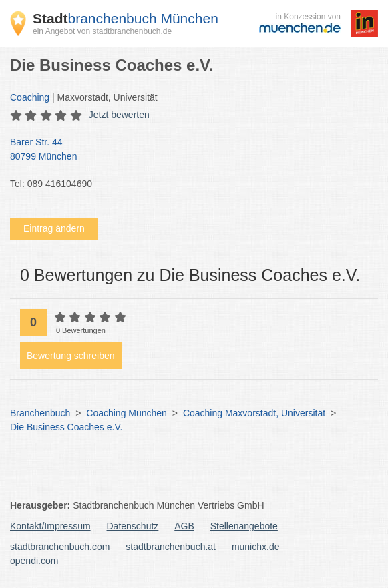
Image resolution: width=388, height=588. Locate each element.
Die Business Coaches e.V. (66, 427)
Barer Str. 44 (187, 150)
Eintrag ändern (54, 228)
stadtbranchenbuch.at (171, 547)
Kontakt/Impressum (50, 526)
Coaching (30, 97)
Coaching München (127, 413)
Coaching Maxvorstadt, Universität (254, 413)
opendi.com (34, 561)
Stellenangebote (244, 526)
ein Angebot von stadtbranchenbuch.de (102, 31)
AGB (184, 526)
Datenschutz (133, 526)
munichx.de (256, 547)
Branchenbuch (40, 413)
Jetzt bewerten (119, 115)
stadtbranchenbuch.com (60, 547)
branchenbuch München (126, 18)
